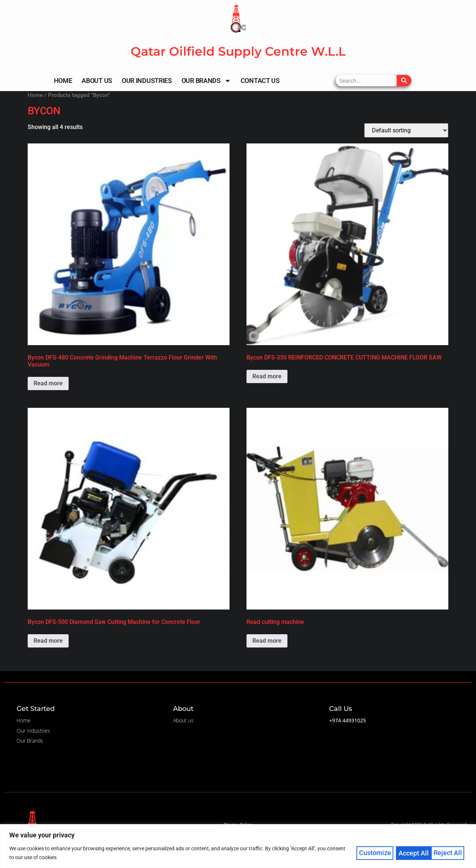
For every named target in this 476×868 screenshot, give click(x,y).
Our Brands (206, 81)
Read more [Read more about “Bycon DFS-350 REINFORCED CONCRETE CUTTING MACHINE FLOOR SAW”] (267, 376)
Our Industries (147, 81)
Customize (375, 853)
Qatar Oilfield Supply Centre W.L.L (238, 51)
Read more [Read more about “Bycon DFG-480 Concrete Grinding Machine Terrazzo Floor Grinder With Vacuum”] (48, 383)
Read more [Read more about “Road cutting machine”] (267, 641)
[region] (238, 846)
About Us (97, 81)
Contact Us (260, 81)
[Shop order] (406, 130)
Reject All (413, 853)
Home (63, 81)
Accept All (449, 853)
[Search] (404, 81)
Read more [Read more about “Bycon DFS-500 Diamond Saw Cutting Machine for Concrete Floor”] (48, 641)
